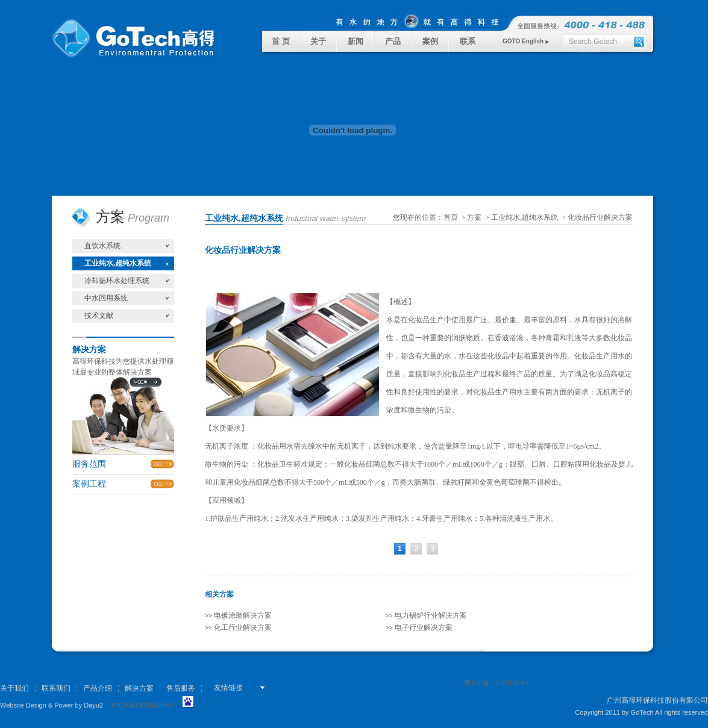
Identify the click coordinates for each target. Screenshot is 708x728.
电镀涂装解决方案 (238, 615)
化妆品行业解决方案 (600, 217)
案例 (430, 41)
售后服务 (181, 688)
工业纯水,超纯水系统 (118, 263)
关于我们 (14, 688)
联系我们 (56, 688)
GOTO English (526, 41)
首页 (451, 217)
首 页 (280, 41)
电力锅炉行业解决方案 (426, 615)
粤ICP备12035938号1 (142, 705)
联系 (468, 41)
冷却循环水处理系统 (117, 281)
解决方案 (139, 688)
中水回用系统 (106, 298)
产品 (393, 41)
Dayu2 (93, 705)
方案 (474, 217)
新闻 (356, 41)
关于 (318, 41)
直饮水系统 (102, 246)
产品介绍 (98, 688)
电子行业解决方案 (419, 627)
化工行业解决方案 (238, 627)
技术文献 (99, 316)
